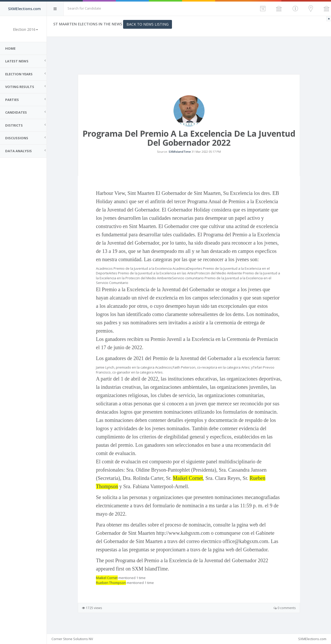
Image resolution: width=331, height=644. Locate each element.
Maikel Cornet (188, 478)
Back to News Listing (148, 24)
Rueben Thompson (111, 583)
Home (10, 48)
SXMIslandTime (180, 152)
